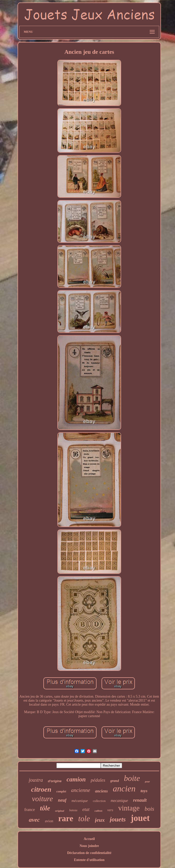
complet (61, 791)
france (30, 810)
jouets (118, 819)
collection (99, 801)
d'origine (55, 781)
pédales (98, 780)
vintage (129, 808)
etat (86, 809)
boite (132, 778)
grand (115, 781)
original (60, 811)
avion (49, 821)
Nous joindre (89, 846)
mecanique (119, 801)
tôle (45, 808)
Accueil (89, 839)
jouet (140, 818)
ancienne (81, 790)
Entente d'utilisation (89, 860)
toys (144, 791)
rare (66, 818)
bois (149, 809)
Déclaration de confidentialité (89, 853)
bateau (73, 810)
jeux (100, 820)
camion (76, 779)
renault (140, 800)
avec (34, 820)
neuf (62, 800)
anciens (101, 791)
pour (147, 782)
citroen (41, 789)
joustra (36, 780)
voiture (42, 799)
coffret (98, 811)
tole (84, 819)
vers (110, 810)
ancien (124, 789)
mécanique (80, 801)
